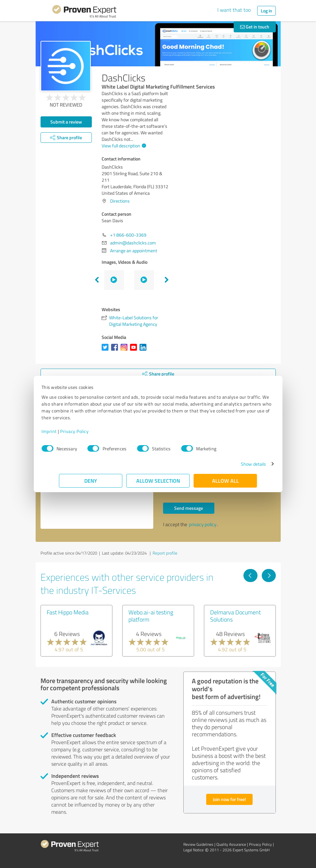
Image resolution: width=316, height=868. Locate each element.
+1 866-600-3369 (128, 235)
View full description (123, 146)
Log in (266, 11)
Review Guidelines (198, 844)
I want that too (234, 10)
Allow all (225, 481)
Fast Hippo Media (68, 612)
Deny (91, 481)
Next (167, 280)
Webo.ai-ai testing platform (151, 616)
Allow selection (158, 481)
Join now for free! (229, 799)
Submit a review (66, 122)
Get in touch (255, 27)
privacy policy (203, 524)
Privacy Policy (92, 431)
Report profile (165, 553)
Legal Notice (193, 850)
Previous (97, 280)
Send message (189, 508)
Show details (236, 464)
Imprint (67, 431)
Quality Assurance (231, 844)
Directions (120, 201)
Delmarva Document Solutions (235, 616)
